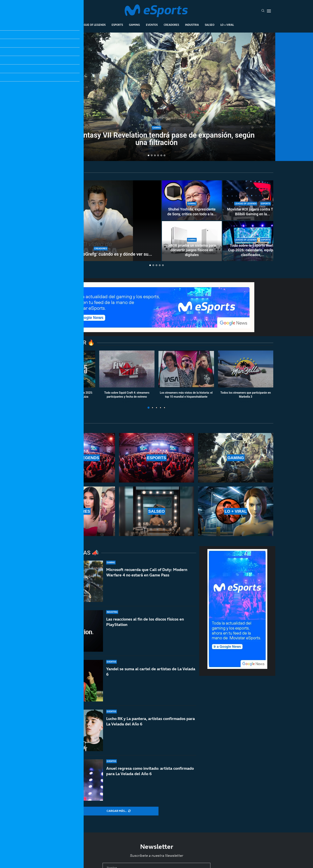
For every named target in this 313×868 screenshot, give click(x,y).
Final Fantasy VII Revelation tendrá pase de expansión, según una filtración (156, 139)
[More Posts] (119, 811)
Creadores (171, 25)
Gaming (134, 25)
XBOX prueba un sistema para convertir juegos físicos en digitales (192, 250)
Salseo (210, 25)
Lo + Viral (227, 25)
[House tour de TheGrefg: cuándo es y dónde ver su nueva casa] (101, 221)
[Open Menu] (269, 11)
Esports (117, 25)
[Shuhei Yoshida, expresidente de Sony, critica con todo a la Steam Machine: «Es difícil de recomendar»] (192, 200)
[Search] (263, 11)
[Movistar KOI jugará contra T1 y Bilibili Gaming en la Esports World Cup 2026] (253, 200)
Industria (192, 25)
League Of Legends (92, 25)
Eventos (152, 25)
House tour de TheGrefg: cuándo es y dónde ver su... (101, 254)
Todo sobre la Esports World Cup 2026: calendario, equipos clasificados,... (253, 250)
